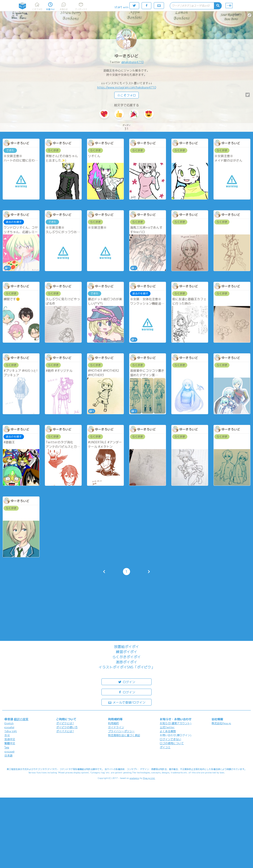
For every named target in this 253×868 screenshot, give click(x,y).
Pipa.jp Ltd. (149, 778)
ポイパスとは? (65, 731)
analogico (134, 778)
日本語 (8, 755)
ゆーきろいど (126, 56)
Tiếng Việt (11, 731)
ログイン (126, 682)
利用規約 (113, 723)
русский (9, 751)
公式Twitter (167, 727)
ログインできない (170, 739)
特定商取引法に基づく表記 (124, 735)
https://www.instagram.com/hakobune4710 (127, 87)
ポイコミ (165, 747)
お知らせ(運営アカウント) (176, 723)
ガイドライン (116, 727)
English (9, 723)
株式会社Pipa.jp (221, 723)
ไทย (7, 747)
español (9, 727)
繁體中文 (10, 743)
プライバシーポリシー (121, 731)
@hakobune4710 (132, 62)
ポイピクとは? (65, 723)
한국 (7, 735)
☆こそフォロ (126, 95)
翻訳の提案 (21, 719)
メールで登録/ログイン (127, 702)
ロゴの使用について (172, 743)
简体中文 (10, 739)
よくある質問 (168, 731)
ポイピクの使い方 (67, 727)
